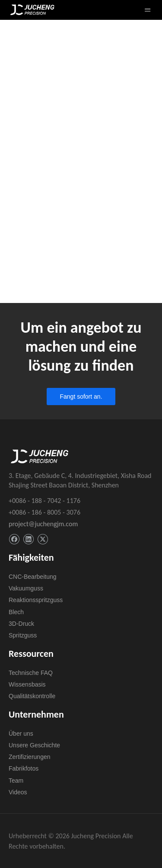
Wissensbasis (27, 684)
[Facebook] (14, 539)
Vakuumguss (26, 588)
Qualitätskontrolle (32, 696)
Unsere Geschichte (34, 745)
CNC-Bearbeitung (33, 577)
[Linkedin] (28, 539)
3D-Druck (21, 624)
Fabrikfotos (24, 768)
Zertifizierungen (30, 757)
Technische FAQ (31, 673)
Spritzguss (23, 635)
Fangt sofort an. (81, 397)
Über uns (21, 734)
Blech (16, 612)
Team (16, 781)
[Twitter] (43, 539)
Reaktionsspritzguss (36, 600)
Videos (18, 792)
